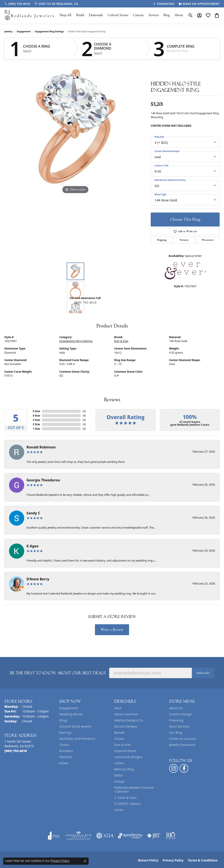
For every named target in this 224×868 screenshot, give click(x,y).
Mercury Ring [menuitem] (124, 769)
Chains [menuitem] (64, 745)
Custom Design (180, 714)
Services (154, 15)
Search (27, 51)
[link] (17, 4)
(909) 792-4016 (85, 303)
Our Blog (176, 732)
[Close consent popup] (85, 861)
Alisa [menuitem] (118, 708)
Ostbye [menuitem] (119, 781)
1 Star (37, 429)
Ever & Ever (121, 341)
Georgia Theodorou (43, 480)
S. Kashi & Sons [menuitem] (125, 798)
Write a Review (112, 630)
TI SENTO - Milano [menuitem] (127, 804)
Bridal (80, 15)
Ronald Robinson (41, 447)
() (84, 411)
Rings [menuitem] (63, 720)
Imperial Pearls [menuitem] (125, 751)
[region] (75, 129)
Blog (167, 15)
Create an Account (183, 739)
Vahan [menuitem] (119, 810)
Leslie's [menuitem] (119, 763)
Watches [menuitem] (66, 757)
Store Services (179, 726)
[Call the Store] (16, 751)
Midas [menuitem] (119, 775)
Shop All (65, 15)
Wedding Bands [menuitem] (71, 714)
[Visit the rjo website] (171, 836)
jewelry (8, 31)
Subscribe (203, 673)
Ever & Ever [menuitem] (123, 745)
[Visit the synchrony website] (130, 836)
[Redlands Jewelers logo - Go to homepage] (30, 15)
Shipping (162, 240)
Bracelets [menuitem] (66, 751)
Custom (138, 15)
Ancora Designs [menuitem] (126, 726)
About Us (176, 708)
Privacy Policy (173, 860)
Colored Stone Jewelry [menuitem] (75, 726)
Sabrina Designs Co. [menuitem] (129, 720)
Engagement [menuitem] (69, 708)
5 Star (37, 411)
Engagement (24, 31)
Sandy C (33, 513)
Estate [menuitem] (64, 763)
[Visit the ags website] (78, 836)
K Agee (32, 546)
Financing (176, 720)
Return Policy (148, 860)
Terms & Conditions (203, 860)
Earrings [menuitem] (65, 732)
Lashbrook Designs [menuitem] (128, 757)
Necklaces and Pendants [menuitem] (77, 739)
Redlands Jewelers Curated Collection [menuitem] (134, 789)
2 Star (37, 424)
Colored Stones (118, 15)
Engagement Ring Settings (49, 31)
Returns (184, 240)
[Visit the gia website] (105, 836)
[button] (191, 15)
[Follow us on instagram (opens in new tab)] (173, 768)
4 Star (37, 416)
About (179, 15)
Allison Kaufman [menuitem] (126, 714)
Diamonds (96, 15)
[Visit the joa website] (54, 836)
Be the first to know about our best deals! (58, 673)
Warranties (208, 240)
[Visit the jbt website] (154, 836)
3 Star (37, 420)
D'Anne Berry (38, 579)
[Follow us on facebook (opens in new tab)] (184, 768)
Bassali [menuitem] (119, 732)
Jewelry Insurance (182, 745)
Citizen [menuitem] (119, 739)
